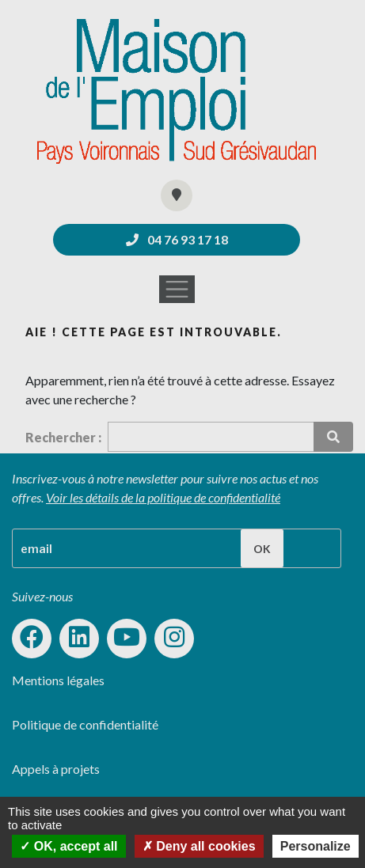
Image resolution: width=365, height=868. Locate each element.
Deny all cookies (199, 846)
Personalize (316, 846)
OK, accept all (68, 846)
